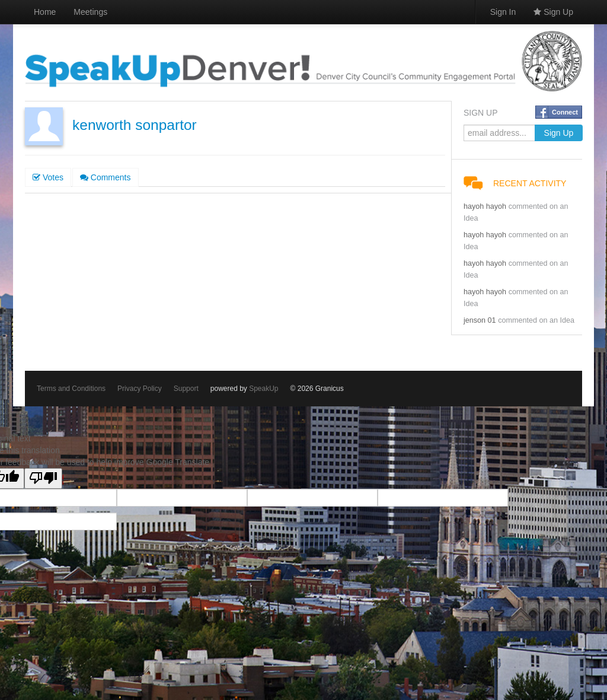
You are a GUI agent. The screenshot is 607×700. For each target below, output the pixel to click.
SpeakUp (263, 389)
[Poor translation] (43, 478)
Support (186, 389)
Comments (106, 177)
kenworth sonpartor (135, 125)
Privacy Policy (140, 389)
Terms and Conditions (71, 389)
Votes (48, 177)
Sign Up (553, 12)
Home (45, 12)
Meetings (90, 12)
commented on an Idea (536, 320)
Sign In (503, 12)
